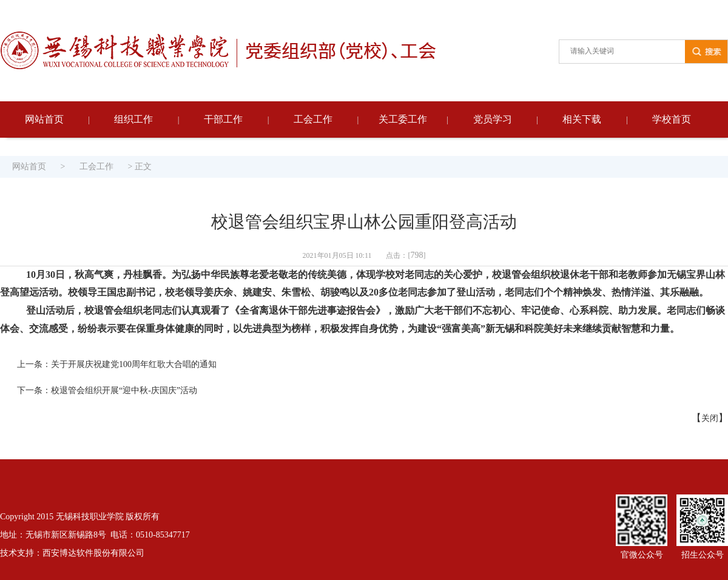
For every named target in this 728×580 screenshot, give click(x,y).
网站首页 (44, 119)
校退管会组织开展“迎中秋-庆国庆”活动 (124, 390)
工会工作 (313, 119)
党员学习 (493, 119)
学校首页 (672, 119)
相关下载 (582, 119)
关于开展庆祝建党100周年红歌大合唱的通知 (134, 364)
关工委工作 (403, 119)
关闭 (710, 418)
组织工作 (133, 119)
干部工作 (223, 119)
